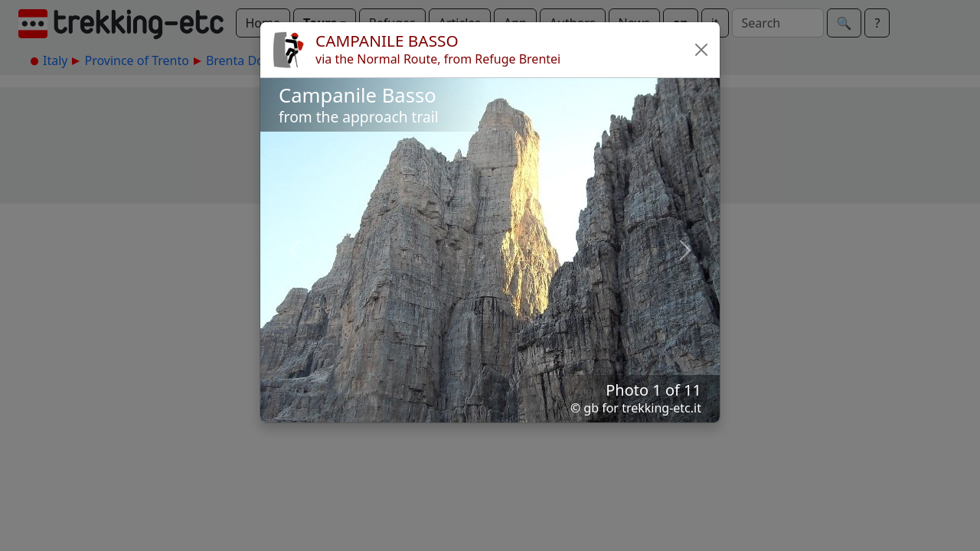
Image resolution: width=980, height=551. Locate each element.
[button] (701, 50)
